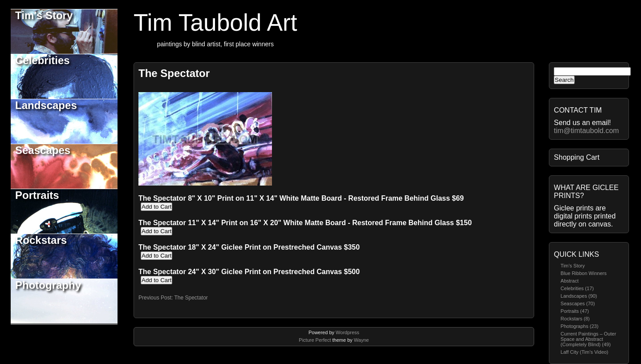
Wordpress (347, 332)
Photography (48, 285)
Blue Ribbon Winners (583, 273)
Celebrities (43, 60)
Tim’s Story (572, 266)
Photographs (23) (579, 326)
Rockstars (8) (575, 319)
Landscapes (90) (579, 296)
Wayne (361, 340)
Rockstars (41, 240)
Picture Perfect (315, 340)
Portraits (37, 195)
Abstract (569, 281)
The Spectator (174, 73)
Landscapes (46, 105)
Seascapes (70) (578, 303)
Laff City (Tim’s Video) (584, 352)
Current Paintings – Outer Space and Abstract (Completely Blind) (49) (588, 339)
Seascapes (43, 150)
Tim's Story (44, 15)
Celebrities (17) (577, 288)
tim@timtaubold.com (586, 131)
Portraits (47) (575, 311)
